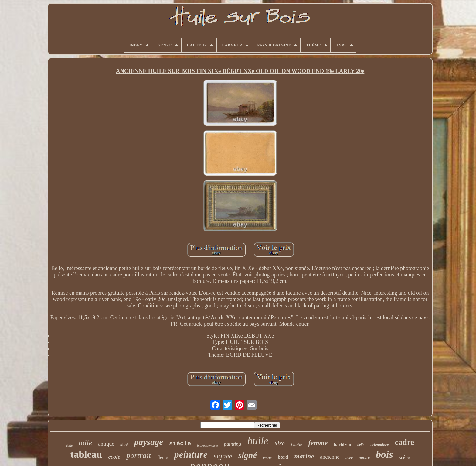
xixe (280, 443)
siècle (180, 444)
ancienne (330, 457)
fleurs (162, 457)
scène (405, 457)
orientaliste (379, 445)
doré (124, 445)
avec (349, 458)
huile (258, 441)
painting (233, 444)
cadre (404, 442)
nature (364, 458)
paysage (149, 442)
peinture (191, 454)
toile (85, 443)
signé (248, 455)
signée (223, 456)
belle (361, 445)
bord (283, 457)
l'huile (296, 444)
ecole (114, 457)
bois (384, 454)
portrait (139, 456)
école (69, 445)
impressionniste (207, 445)
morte (267, 458)
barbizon (342, 444)
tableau (86, 454)
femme (318, 443)
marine (304, 456)
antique (106, 444)
